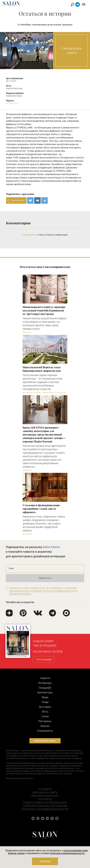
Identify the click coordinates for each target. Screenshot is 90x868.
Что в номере (44, 659)
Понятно (45, 862)
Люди (45, 702)
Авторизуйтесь (30, 235)
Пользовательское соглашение (45, 806)
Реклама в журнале (45, 796)
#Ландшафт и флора (32, 393)
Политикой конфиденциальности (59, 591)
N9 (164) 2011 (12, 103)
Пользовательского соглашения (26, 591)
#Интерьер (27, 534)
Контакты (45, 799)
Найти (72, 5)
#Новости (27, 332)
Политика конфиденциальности (45, 809)
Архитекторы (45, 692)
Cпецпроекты (45, 731)
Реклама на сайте (45, 793)
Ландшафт (45, 688)
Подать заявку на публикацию (45, 803)
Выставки (45, 707)
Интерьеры (45, 683)
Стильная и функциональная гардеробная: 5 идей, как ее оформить (41, 509)
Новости (45, 678)
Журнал (45, 726)
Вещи (45, 697)
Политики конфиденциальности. (67, 853)
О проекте (45, 789)
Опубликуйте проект (45, 741)
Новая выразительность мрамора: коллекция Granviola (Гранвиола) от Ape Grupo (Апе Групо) (44, 310)
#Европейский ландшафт (54, 393)
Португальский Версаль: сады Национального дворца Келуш (42, 369)
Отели (45, 716)
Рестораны (45, 721)
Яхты (45, 712)
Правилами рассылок (20, 594)
